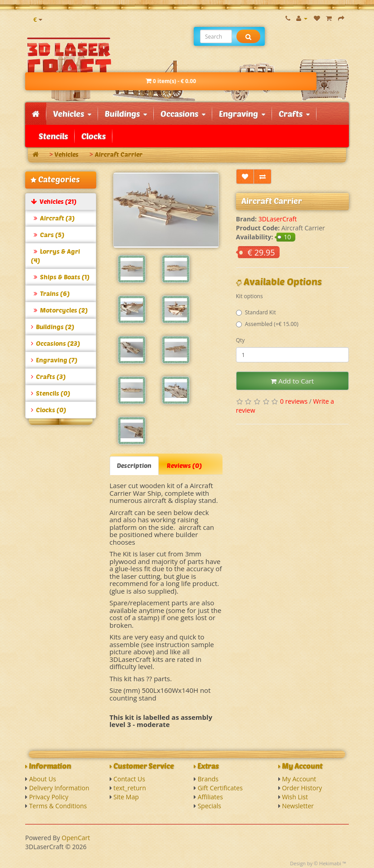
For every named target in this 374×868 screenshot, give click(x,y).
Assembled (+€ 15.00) (267, 324)
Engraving (242, 114)
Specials (209, 806)
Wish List (295, 797)
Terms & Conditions (58, 806)
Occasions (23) (56, 343)
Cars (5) (48, 235)
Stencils (53, 136)
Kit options (249, 296)
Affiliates (210, 797)
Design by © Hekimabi (316, 863)
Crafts (294, 114)
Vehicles (72, 114)
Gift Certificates (220, 788)
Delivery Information (59, 788)
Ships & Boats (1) (60, 277)
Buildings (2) (53, 327)
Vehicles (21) (54, 201)
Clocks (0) (49, 410)
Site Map (126, 797)
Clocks (93, 136)
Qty (240, 340)
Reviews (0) (184, 465)
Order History (302, 788)
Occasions (183, 114)
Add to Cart (292, 381)
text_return (130, 788)
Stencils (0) (51, 393)
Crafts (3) (48, 377)
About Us (43, 779)
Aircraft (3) (53, 218)
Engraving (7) (54, 360)
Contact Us (129, 779)
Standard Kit (256, 312)
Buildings (126, 114)
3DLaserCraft (278, 219)
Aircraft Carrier (119, 154)
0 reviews (294, 401)
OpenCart (76, 838)
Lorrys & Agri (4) (56, 256)
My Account (299, 779)
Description (134, 465)
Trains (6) (50, 293)
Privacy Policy (49, 797)
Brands (208, 779)
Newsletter (298, 806)
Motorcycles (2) (59, 310)
